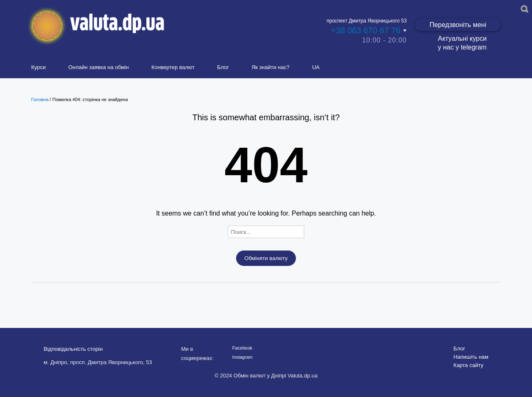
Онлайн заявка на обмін (99, 67)
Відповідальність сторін (73, 349)
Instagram (243, 357)
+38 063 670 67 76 (366, 30)
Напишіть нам (471, 357)
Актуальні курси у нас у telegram (462, 43)
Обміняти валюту (266, 258)
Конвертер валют (173, 67)
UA (316, 67)
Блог (223, 67)
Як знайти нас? (270, 67)
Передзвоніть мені (458, 25)
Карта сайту (468, 365)
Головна (40, 99)
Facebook (242, 348)
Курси (38, 67)
